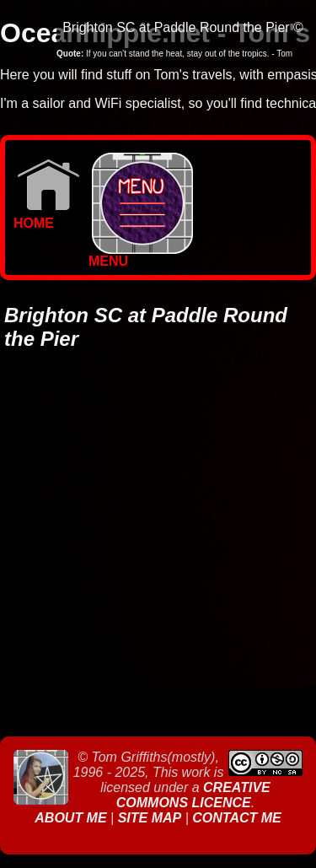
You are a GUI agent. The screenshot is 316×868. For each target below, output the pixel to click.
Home (47, 217)
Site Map (150, 818)
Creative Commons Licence (193, 795)
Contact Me (236, 818)
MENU (141, 255)
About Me (72, 818)
